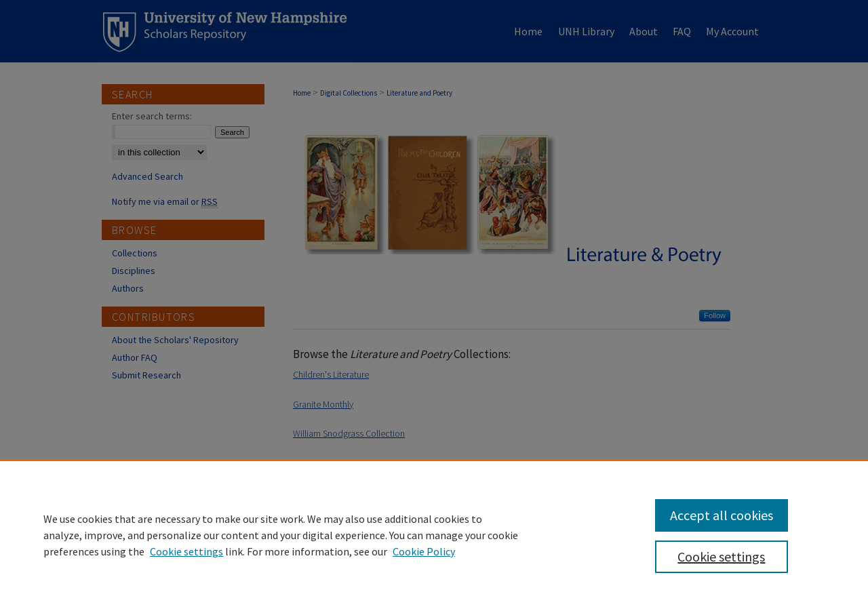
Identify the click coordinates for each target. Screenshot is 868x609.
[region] (434, 534)
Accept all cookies (722, 515)
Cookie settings (186, 551)
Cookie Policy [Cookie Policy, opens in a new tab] (424, 551)
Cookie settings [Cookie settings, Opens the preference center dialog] (721, 556)
